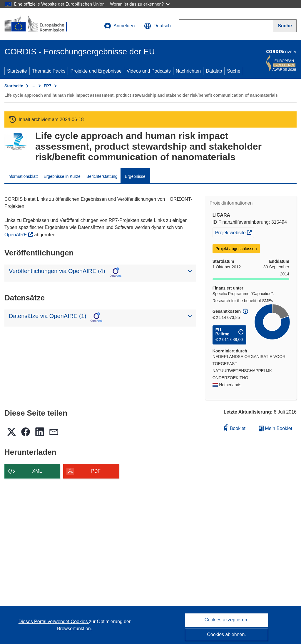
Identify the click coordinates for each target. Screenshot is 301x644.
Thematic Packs (49, 71)
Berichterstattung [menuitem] (102, 176)
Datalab (214, 71)
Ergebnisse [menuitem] (135, 176)
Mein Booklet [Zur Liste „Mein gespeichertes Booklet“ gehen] (275, 428)
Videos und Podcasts (149, 71)
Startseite (17, 71)
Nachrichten (188, 71)
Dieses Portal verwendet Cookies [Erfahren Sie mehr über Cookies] (54, 622)
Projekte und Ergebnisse (96, 71)
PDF (96, 471)
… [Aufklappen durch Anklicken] (34, 86)
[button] (157, 26)
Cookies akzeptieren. (226, 620)
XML (37, 471)
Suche (234, 71)
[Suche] (285, 26)
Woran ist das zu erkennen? (140, 4)
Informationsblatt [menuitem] (23, 176)
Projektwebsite (235, 232)
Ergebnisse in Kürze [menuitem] (62, 176)
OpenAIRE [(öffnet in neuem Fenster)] (16, 235)
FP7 (48, 86)
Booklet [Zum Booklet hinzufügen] (235, 428)
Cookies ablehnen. (226, 634)
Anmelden (119, 26)
